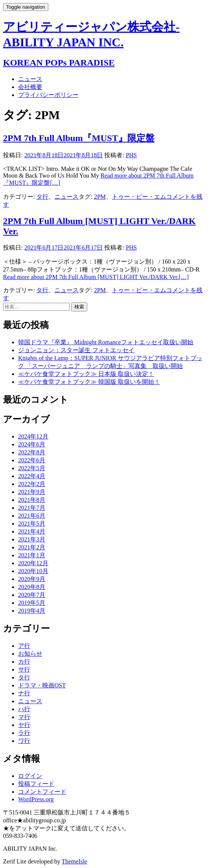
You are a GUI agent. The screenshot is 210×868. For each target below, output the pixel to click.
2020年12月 (33, 563)
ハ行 (24, 709)
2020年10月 (33, 571)
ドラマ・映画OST (42, 685)
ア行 (24, 646)
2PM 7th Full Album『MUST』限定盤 (79, 138)
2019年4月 (32, 611)
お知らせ (30, 654)
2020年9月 (32, 579)
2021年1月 (32, 555)
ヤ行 (24, 725)
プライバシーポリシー (48, 95)
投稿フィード (36, 784)
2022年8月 (32, 452)
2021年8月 (32, 500)
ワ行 (24, 741)
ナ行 (24, 693)
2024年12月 (33, 436)
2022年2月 (32, 484)
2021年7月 (32, 508)
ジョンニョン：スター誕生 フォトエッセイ (76, 350)
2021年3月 (32, 539)
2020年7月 (32, 595)
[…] (96, 277)
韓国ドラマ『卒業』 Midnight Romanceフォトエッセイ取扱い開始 (106, 342)
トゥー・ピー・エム (139, 197)
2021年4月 (32, 531)
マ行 (24, 717)
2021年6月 (32, 516)
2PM (100, 197)
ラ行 (24, 733)
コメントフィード (42, 792)
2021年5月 (32, 524)
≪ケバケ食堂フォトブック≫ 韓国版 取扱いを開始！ (89, 382)
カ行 (24, 662)
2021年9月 (32, 492)
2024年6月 (32, 444)
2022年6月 (32, 460)
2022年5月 (32, 468)
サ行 (24, 669)
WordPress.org (36, 799)
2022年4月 (32, 476)
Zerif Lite (15, 861)
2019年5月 (32, 603)
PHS (131, 155)
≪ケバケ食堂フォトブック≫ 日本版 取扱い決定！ (86, 374)
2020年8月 (32, 587)
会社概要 (30, 87)
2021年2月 (32, 547)
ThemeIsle (74, 861)
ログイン (30, 776)
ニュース (30, 79)
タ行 (42, 197)
